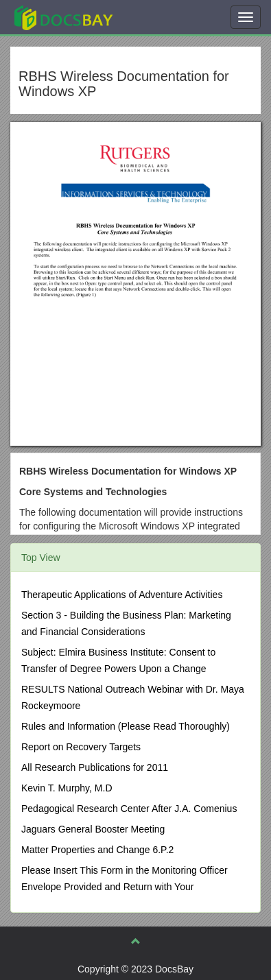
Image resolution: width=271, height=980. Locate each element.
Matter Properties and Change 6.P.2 (97, 850)
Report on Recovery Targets (81, 747)
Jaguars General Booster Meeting (93, 829)
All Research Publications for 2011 (95, 767)
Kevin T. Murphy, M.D (67, 788)
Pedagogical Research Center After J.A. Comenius (129, 809)
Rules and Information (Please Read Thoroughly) (126, 726)
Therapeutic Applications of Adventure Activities (122, 595)
